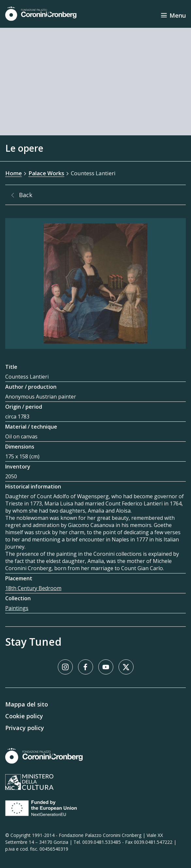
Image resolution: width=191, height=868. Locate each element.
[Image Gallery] (95, 283)
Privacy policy (25, 728)
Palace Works (46, 173)
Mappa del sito (27, 704)
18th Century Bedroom (33, 588)
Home (14, 173)
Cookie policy (24, 716)
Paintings (17, 608)
